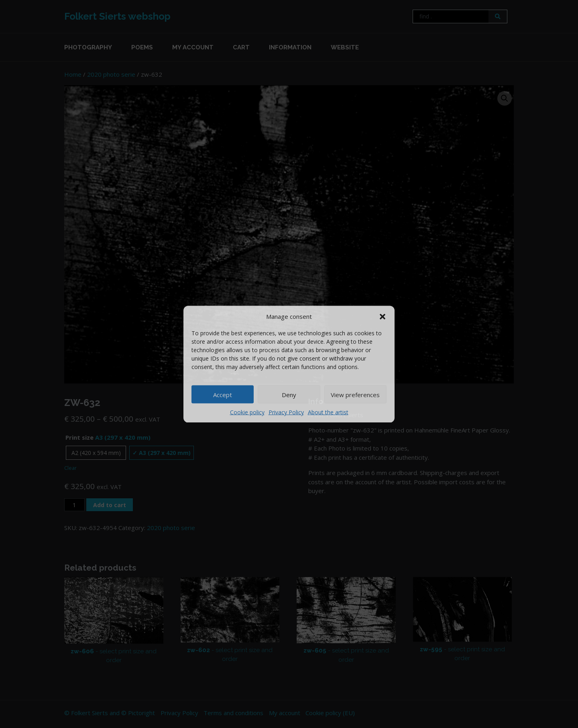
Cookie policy (247, 412)
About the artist (328, 412)
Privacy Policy (286, 412)
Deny (289, 394)
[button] (383, 316)
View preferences (355, 394)
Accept (223, 394)
